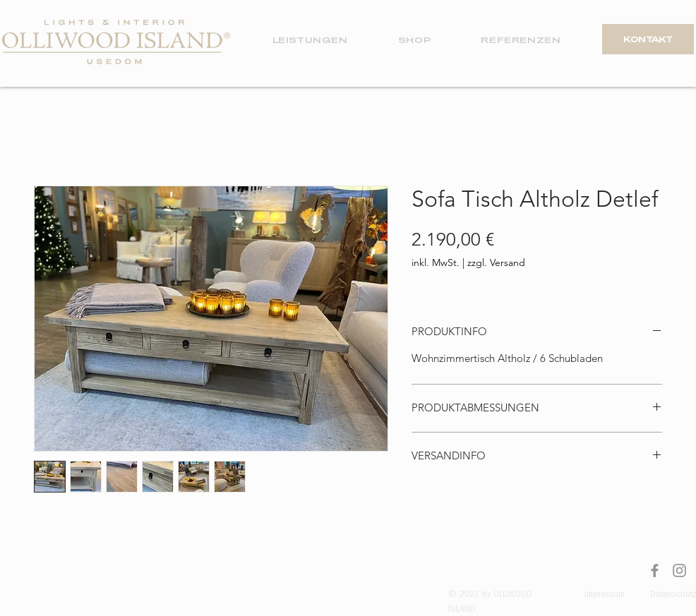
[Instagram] (679, 570)
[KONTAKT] (648, 39)
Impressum (605, 595)
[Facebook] (655, 570)
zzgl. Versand (496, 263)
